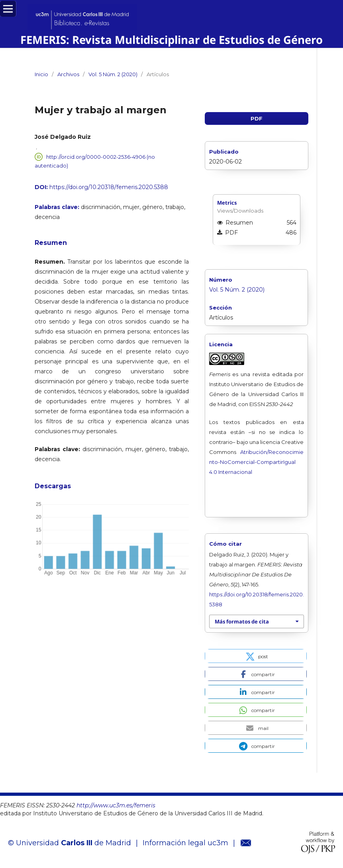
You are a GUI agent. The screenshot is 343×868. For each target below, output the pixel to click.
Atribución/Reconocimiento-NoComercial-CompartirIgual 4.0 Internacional (257, 462)
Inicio (41, 74)
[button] (256, 656)
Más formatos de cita (242, 621)
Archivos (68, 74)
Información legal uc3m (185, 843)
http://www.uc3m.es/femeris (116, 805)
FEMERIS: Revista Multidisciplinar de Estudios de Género (171, 40)
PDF (257, 118)
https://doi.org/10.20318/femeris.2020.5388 (109, 187)
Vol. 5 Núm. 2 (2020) (113, 74)
